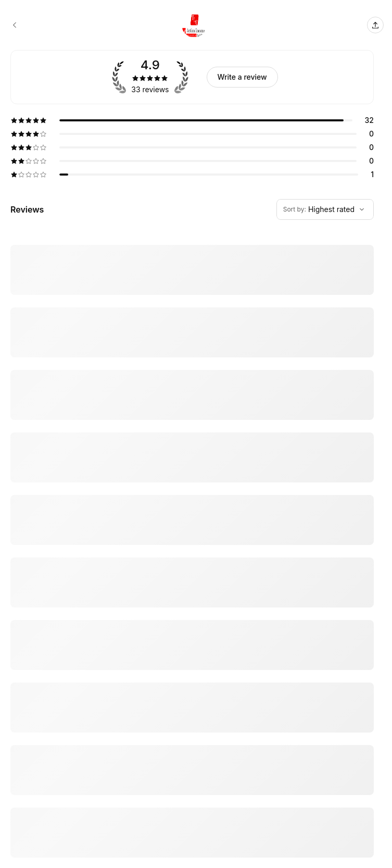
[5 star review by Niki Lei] (192, 323)
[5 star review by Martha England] (192, 537)
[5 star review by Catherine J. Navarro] (192, 490)
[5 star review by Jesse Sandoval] (192, 406)
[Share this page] (375, 25)
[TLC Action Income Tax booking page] (15, 25)
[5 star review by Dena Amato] (192, 264)
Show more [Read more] (27, 457)
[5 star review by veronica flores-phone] (192, 820)
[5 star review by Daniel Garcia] (192, 697)
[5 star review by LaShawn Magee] (192, 750)
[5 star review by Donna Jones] (192, 643)
